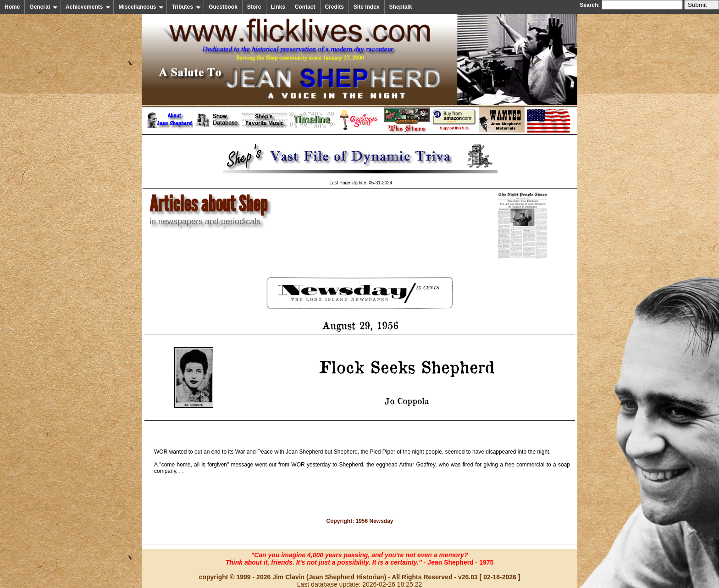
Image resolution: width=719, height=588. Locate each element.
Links (278, 7)
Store (254, 7)
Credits (335, 7)
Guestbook (223, 7)
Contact (305, 7)
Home (12, 7)
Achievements (88, 7)
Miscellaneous (141, 7)
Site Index (367, 7)
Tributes (186, 7)
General (44, 7)
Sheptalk (401, 7)
